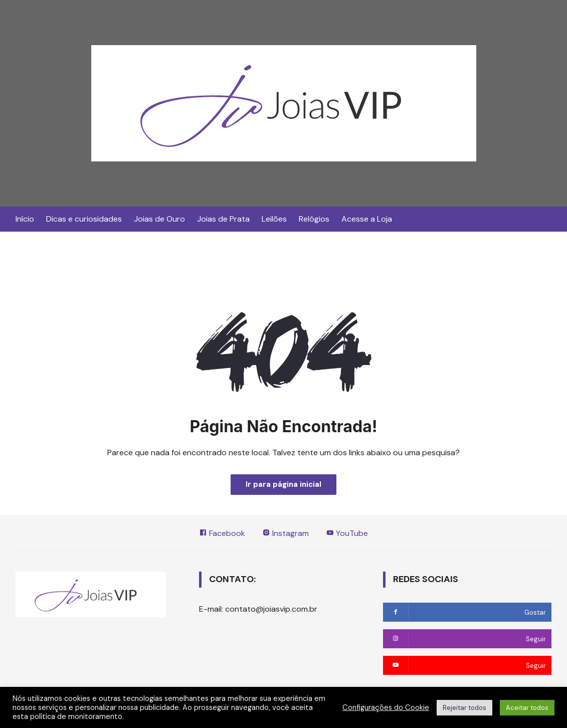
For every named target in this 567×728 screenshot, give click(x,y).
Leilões (274, 219)
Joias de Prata (223, 219)
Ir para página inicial (283, 484)
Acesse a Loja (367, 219)
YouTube (347, 533)
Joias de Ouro (159, 219)
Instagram (286, 533)
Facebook (222, 533)
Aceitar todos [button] (527, 708)
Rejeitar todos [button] (464, 708)
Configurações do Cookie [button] (386, 707)
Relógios (314, 219)
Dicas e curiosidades (84, 219)
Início (25, 219)
